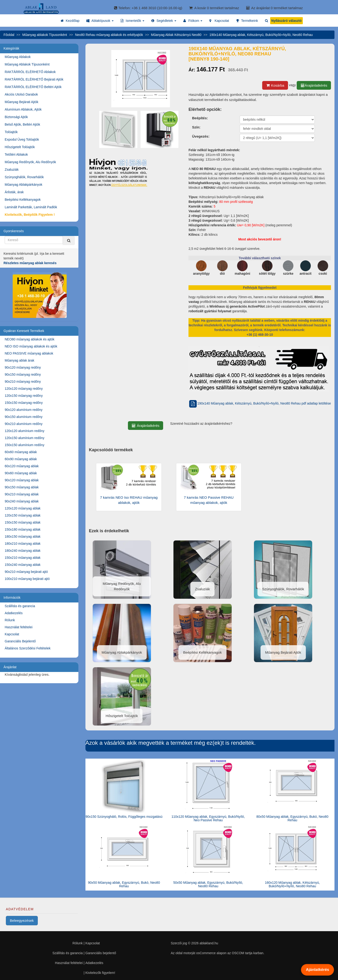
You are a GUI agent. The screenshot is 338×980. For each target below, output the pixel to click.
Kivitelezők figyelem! (100, 973)
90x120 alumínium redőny (24, 410)
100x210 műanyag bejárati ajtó (27, 579)
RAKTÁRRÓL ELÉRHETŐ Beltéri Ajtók (33, 87)
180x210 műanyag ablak (23, 544)
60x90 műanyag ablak (21, 459)
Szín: (196, 127)
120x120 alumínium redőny (25, 431)
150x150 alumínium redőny (25, 445)
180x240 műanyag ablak (23, 551)
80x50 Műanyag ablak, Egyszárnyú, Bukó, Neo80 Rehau (292, 818)
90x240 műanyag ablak (22, 501)
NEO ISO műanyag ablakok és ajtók (31, 346)
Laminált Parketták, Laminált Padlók (31, 207)
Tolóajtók (11, 132)
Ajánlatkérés (317, 970)
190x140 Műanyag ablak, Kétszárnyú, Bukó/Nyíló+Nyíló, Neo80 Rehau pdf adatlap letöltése (260, 403)
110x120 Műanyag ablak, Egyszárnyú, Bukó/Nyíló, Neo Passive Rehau (208, 818)
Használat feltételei (19, 627)
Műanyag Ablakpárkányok (23, 185)
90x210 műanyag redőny (23, 382)
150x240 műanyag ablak (23, 565)
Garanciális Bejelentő (20, 641)
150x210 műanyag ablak (23, 558)
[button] (100, 21)
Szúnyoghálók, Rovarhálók (24, 177)
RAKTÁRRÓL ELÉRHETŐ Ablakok (30, 72)
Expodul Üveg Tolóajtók (22, 139)
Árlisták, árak (14, 192)
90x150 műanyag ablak (22, 487)
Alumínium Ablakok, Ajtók (23, 109)
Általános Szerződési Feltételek (28, 648)
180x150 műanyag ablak (23, 536)
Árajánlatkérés (314, 85)
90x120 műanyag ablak (22, 480)
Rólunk (10, 620)
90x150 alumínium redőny (24, 417)
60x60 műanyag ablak (21, 452)
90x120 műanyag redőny (23, 367)
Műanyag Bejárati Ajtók (21, 102)
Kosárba (275, 85)
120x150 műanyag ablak (23, 515)
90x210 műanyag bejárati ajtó (26, 572)
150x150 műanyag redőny (24, 403)
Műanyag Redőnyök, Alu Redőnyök (30, 162)
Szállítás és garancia (20, 606)
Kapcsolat (12, 634)
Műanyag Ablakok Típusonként (27, 64)
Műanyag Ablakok (18, 57)
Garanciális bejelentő (101, 953)
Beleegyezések (22, 920)
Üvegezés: (201, 136)
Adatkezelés (14, 613)
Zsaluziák (12, 170)
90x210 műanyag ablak (22, 494)
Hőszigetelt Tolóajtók (20, 147)
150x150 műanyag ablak (23, 522)
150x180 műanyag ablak (23, 529)
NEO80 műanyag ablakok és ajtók (30, 339)
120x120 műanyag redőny (24, 389)
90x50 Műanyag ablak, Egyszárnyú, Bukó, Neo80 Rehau (124, 884)
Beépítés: (200, 118)
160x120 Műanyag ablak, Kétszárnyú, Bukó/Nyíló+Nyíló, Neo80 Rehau (292, 884)
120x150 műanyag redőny (24, 396)
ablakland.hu (209, 943)
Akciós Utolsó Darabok (21, 94)
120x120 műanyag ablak (23, 508)
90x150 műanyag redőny (23, 374)
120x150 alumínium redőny (25, 438)
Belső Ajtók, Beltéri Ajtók (22, 124)
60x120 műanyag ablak (22, 466)
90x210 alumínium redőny (24, 424)
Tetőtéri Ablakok (16, 154)
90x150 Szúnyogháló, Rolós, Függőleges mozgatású (124, 817)
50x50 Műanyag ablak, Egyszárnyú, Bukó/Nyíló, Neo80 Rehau (208, 884)
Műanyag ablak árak (19, 360)
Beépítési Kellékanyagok (23, 200)
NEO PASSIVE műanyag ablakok (29, 353)
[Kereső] (69, 241)
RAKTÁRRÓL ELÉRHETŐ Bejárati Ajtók (34, 79)
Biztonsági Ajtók (16, 117)
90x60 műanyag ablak (21, 473)
